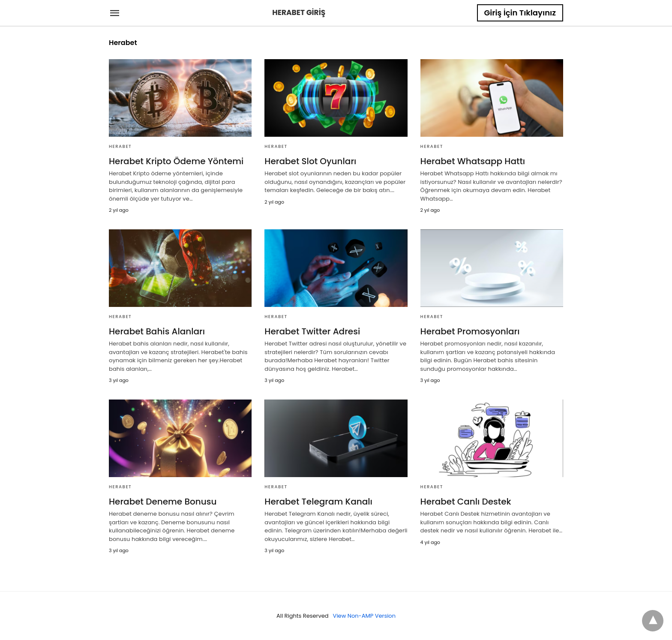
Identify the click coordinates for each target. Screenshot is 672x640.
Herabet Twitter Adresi (312, 331)
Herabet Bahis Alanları (157, 331)
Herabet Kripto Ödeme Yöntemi (176, 161)
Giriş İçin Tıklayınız (520, 13)
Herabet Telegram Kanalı (318, 502)
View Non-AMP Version (364, 616)
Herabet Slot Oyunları (310, 161)
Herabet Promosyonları (470, 331)
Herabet (120, 146)
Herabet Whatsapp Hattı (473, 161)
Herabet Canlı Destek (466, 502)
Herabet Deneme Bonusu (163, 502)
